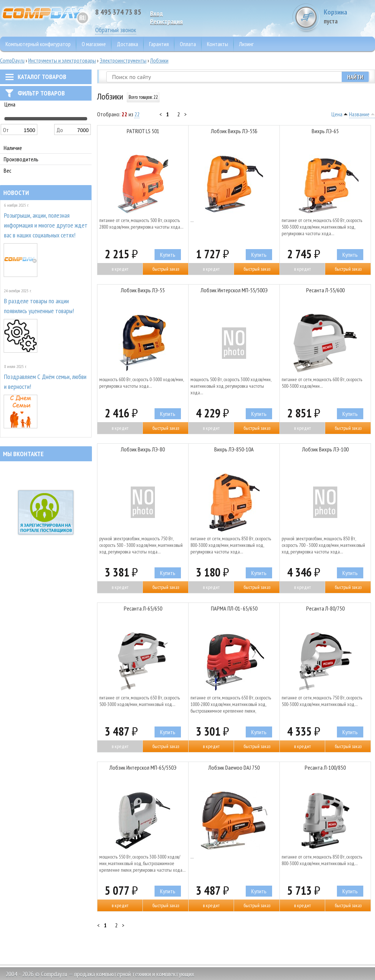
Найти (355, 77)
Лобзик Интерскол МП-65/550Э (143, 767)
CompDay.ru (12, 60)
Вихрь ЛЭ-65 (325, 131)
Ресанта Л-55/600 (325, 290)
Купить (168, 255)
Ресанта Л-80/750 (325, 608)
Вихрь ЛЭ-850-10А (234, 449)
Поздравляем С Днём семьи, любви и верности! (45, 382)
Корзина (348, 16)
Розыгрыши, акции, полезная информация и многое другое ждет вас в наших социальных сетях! (46, 225)
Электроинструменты (123, 60)
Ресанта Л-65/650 (143, 608)
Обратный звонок (116, 30)
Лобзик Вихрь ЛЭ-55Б (234, 131)
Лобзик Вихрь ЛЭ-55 (143, 290)
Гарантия (159, 44)
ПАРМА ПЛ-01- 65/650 (234, 608)
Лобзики (159, 60)
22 (137, 114)
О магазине (94, 44)
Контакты (218, 44)
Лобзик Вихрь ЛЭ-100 (325, 449)
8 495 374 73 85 (118, 12)
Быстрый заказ (166, 269)
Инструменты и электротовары (62, 60)
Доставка (127, 44)
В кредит (120, 269)
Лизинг (246, 44)
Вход (157, 13)
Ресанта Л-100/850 (325, 767)
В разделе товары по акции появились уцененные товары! (39, 306)
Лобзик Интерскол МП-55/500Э (234, 290)
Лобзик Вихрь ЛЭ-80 (143, 449)
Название (359, 114)
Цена (337, 114)
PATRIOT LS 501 (143, 131)
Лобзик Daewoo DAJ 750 (234, 767)
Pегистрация (166, 21)
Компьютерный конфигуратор (38, 44)
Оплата (188, 44)
